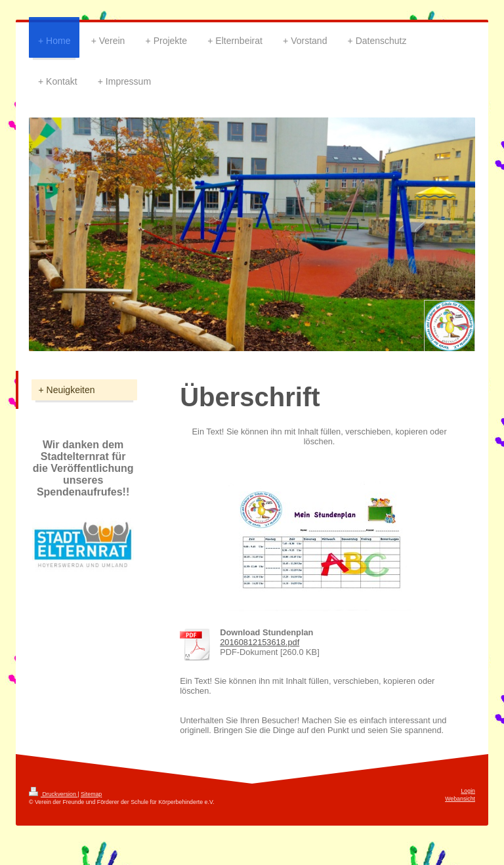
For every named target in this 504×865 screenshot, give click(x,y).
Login (468, 791)
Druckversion (53, 794)
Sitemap (91, 794)
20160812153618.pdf (260, 642)
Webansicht (460, 799)
